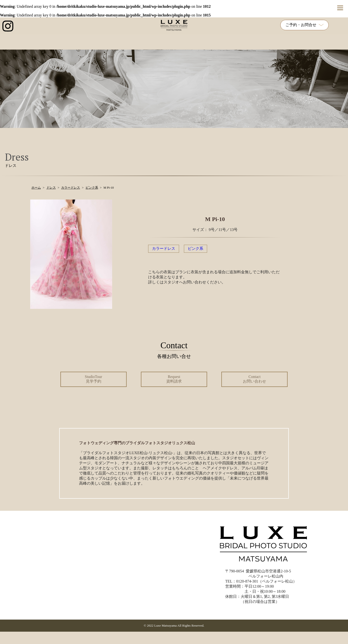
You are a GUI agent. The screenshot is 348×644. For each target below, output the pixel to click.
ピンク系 (196, 248)
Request (174, 379)
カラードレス (164, 248)
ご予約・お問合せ (304, 25)
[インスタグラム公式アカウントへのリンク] (8, 26)
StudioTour (94, 379)
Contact (254, 379)
